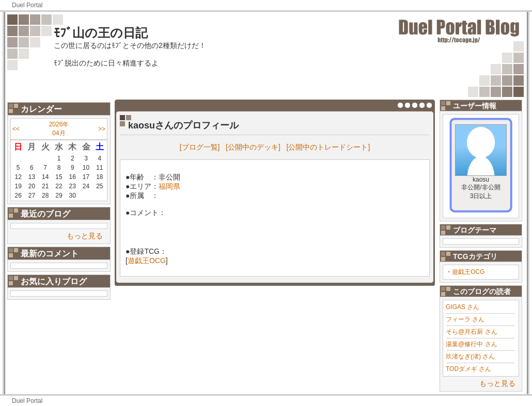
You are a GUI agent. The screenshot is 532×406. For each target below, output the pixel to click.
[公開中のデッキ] (253, 147)
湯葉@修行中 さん (472, 344)
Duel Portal (27, 5)
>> (102, 129)
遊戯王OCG (468, 272)
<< (16, 129)
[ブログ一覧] (200, 147)
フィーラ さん (465, 319)
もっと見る (85, 236)
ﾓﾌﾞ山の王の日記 (101, 33)
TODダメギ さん (468, 369)
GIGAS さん (463, 307)
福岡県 (169, 186)
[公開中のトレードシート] (328, 147)
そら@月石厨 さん (472, 332)
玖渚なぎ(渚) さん (470, 356)
